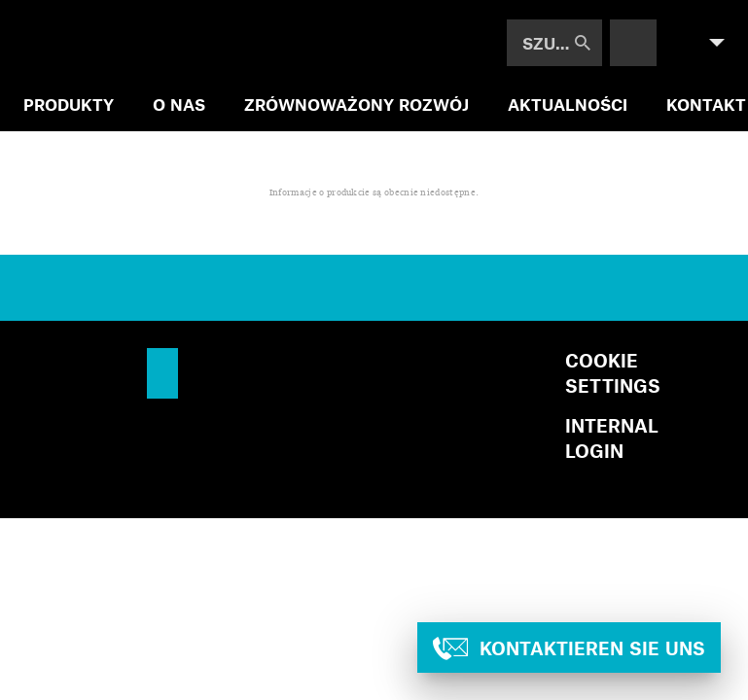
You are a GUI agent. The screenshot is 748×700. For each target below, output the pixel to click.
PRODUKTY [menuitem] (69, 104)
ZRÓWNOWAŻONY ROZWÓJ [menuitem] (356, 104)
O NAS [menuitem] (179, 104)
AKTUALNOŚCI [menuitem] (568, 104)
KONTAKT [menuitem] (706, 104)
